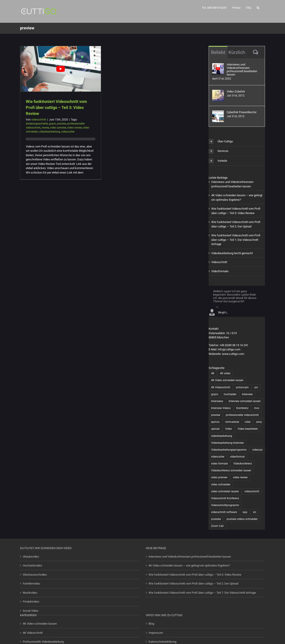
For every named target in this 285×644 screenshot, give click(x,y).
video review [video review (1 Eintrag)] (240, 477)
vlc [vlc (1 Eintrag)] (255, 512)
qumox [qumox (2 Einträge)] (215, 422)
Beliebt (218, 52)
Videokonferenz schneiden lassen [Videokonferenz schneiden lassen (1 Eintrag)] (231, 470)
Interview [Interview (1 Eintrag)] (247, 394)
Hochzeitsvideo (32, 565)
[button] (258, 7)
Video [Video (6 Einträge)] (229, 429)
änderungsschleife (37, 124)
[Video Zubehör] (218, 92)
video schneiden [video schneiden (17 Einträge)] (221, 485)
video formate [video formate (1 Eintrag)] (219, 464)
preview (62, 124)
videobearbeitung (50, 132)
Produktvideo (31, 602)
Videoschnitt (219, 262)
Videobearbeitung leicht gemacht (232, 253)
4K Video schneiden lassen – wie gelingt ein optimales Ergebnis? (189, 565)
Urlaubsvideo (31, 557)
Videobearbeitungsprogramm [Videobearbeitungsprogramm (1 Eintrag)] (229, 450)
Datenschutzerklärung (162, 642)
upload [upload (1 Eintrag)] (215, 429)
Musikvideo (30, 593)
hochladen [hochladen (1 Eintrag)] (230, 394)
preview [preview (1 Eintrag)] (216, 415)
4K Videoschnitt (33, 633)
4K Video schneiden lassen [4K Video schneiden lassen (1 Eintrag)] (227, 380)
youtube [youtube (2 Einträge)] (216, 519)
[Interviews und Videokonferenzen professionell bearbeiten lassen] (218, 65)
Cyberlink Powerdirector (242, 112)
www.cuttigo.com (233, 354)
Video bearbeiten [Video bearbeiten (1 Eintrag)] (248, 429)
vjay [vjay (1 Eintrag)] (245, 512)
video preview (58, 128)
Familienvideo (31, 584)
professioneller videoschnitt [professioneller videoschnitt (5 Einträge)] (242, 415)
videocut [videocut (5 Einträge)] (257, 450)
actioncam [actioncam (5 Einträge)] (242, 387)
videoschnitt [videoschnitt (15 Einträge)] (252, 491)
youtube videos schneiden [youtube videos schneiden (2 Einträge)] (242, 519)
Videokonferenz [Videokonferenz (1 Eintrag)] (243, 464)
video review (74, 128)
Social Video (31, 611)
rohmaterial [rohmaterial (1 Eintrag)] (232, 422)
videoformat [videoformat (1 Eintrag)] (237, 457)
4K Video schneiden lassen (40, 624)
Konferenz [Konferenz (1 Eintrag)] (242, 408)
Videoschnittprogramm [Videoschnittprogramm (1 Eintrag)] (225, 505)
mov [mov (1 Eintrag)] (257, 408)
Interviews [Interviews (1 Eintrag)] (217, 401)
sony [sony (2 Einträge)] (259, 422)
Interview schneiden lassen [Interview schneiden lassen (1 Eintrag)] (245, 401)
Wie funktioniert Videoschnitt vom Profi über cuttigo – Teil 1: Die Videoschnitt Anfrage (236, 240)
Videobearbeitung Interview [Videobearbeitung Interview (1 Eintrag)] (227, 443)
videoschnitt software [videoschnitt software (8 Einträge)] (224, 512)
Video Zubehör (236, 91)
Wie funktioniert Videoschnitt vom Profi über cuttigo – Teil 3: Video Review (56, 107)
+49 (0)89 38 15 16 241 (234, 345)
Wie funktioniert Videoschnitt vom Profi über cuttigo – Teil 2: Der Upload (193, 584)
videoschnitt (39, 120)
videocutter (68, 132)
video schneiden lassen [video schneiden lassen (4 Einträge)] (225, 491)
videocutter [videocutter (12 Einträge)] (218, 457)
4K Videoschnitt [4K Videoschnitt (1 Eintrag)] (221, 387)
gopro (53, 124)
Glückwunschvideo (35, 575)
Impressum (156, 633)
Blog (151, 624)
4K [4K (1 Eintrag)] (213, 373)
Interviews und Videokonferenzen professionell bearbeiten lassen (242, 70)
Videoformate (220, 271)
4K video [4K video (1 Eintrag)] (225, 373)
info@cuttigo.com (229, 349)
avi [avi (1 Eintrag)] (256, 387)
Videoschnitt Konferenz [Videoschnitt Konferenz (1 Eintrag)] (225, 498)
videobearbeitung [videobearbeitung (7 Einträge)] (222, 436)
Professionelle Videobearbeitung (43, 642)
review (45, 128)
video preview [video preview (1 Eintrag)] (219, 477)
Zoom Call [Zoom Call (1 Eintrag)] (217, 526)
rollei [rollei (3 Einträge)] (248, 422)
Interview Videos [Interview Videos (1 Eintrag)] (221, 408)
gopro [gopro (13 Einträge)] (215, 394)
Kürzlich (237, 52)
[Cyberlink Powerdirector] (218, 113)
